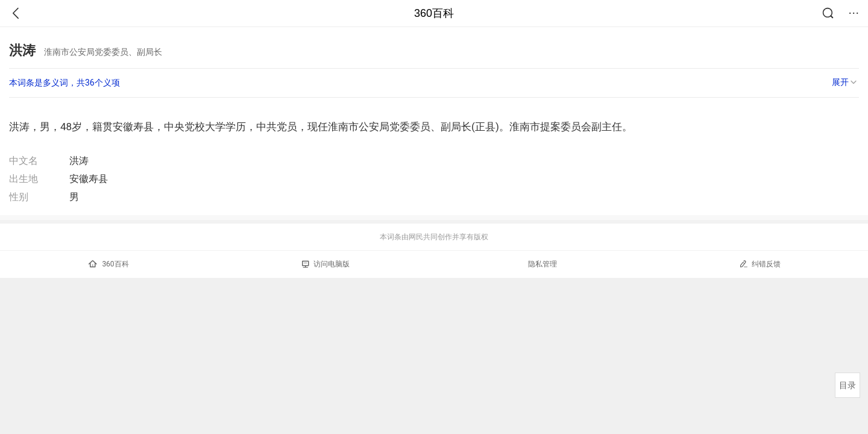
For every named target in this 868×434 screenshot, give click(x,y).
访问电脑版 (326, 264)
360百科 (434, 13)
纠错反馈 (760, 264)
